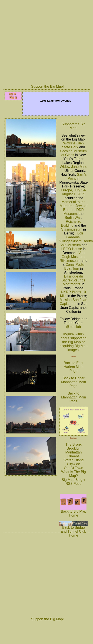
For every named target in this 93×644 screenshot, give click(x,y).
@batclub (73, 327)
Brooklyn (73, 448)
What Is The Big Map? (73, 474)
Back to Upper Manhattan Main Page (74, 382)
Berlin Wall (73, 218)
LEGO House (72, 249)
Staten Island (74, 460)
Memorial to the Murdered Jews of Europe (74, 206)
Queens (73, 456)
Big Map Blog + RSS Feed (74, 482)
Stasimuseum (72, 229)
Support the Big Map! (47, 86)
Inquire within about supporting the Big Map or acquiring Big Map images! (73, 342)
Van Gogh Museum (73, 255)
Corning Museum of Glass (73, 153)
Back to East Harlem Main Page (74, 367)
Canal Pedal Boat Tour (74, 267)
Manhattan (73, 452)
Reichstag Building (71, 223)
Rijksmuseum (70, 261)
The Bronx (73, 444)
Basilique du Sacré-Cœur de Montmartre (73, 280)
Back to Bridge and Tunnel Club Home (74, 530)
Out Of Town (74, 468)
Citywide (73, 464)
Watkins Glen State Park (73, 145)
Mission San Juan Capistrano (74, 302)
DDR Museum (74, 212)
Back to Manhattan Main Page (74, 397)
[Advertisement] (41, 42)
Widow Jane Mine (73, 167)
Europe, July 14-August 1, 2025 (74, 192)
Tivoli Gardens (75, 235)
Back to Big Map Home (73, 512)
